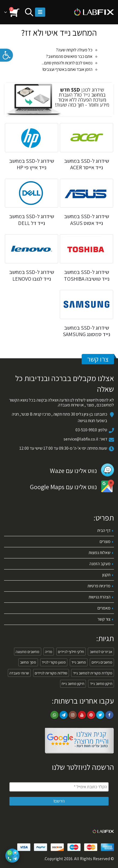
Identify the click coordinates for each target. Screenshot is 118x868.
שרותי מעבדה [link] (19, 673)
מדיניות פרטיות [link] (99, 586)
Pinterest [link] (91, 715)
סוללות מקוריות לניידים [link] (51, 673)
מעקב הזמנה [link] (100, 564)
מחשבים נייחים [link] (102, 662)
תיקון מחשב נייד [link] (101, 684)
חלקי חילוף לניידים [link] (71, 652)
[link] (6, 55)
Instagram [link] (73, 715)
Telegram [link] (64, 715)
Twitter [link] (100, 715)
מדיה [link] (49, 652)
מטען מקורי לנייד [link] (54, 662)
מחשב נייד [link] (79, 662)
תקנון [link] (106, 575)
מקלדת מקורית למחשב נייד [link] (93, 673)
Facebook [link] (109, 715)
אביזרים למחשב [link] (101, 652)
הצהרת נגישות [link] (100, 597)
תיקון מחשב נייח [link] (73, 684)
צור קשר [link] (104, 619)
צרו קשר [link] (98, 359)
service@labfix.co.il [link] (81, 439)
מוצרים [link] (105, 541)
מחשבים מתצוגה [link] (27, 652)
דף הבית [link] (104, 530)
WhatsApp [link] (54, 715)
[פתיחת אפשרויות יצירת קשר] (12, 856)
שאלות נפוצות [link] (100, 553)
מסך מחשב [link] (28, 662)
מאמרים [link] (104, 608)
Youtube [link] (82, 715)
